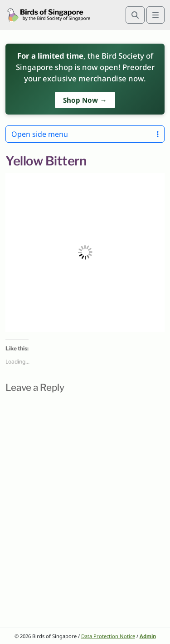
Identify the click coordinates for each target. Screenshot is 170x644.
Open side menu (85, 134)
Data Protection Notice (108, 636)
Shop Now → (85, 100)
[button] (85, 252)
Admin (148, 636)
